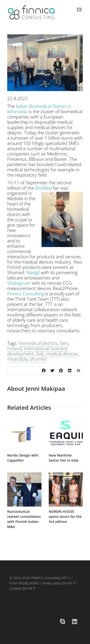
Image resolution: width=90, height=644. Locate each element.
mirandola (17, 359)
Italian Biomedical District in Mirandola (39, 109)
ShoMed (43, 188)
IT (74, 583)
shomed (38, 359)
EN (64, 583)
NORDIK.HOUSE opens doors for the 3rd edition (65, 517)
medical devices (62, 354)
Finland (15, 348)
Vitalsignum (19, 283)
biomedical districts (38, 343)
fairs (64, 343)
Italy (40, 354)
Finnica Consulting (26, 294)
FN (70, 583)
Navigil (33, 272)
